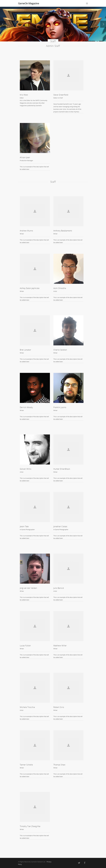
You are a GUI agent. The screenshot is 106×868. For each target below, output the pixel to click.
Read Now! (23, 32)
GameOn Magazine (29, 3)
